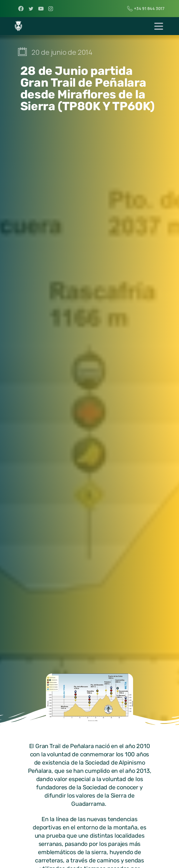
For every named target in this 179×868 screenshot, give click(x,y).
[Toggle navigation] (159, 26)
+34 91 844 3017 (146, 9)
